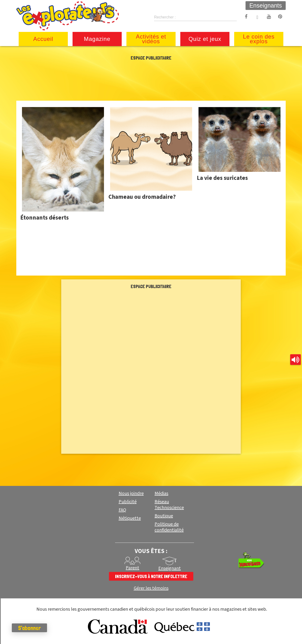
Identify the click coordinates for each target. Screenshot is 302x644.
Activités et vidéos (151, 39)
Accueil (43, 39)
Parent (132, 568)
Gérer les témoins (151, 588)
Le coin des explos (259, 39)
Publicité (128, 502)
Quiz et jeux (205, 39)
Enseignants (266, 5)
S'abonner (29, 628)
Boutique (164, 516)
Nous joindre (131, 493)
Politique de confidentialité (169, 527)
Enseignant (170, 568)
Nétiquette (130, 518)
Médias (161, 493)
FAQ (122, 510)
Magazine (97, 39)
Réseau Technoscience (169, 505)
